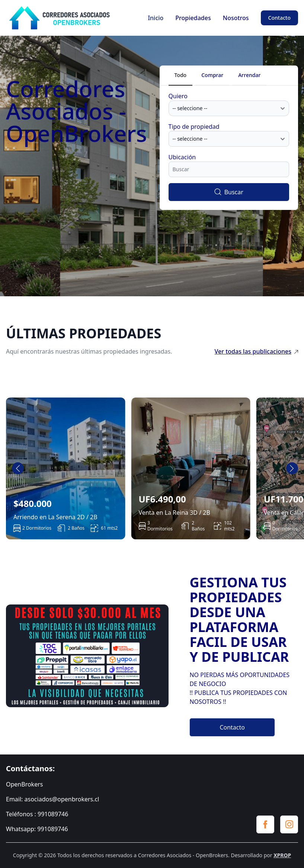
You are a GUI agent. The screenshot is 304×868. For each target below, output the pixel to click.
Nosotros (236, 18)
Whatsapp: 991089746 (37, 829)
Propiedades (193, 18)
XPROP (282, 855)
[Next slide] (292, 468)
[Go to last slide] (18, 468)
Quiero (178, 96)
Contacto (279, 18)
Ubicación (182, 157)
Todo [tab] (181, 75)
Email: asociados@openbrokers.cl (52, 799)
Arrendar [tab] (249, 75)
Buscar (229, 192)
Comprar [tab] (212, 75)
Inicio (156, 18)
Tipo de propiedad (194, 127)
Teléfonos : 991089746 (37, 814)
